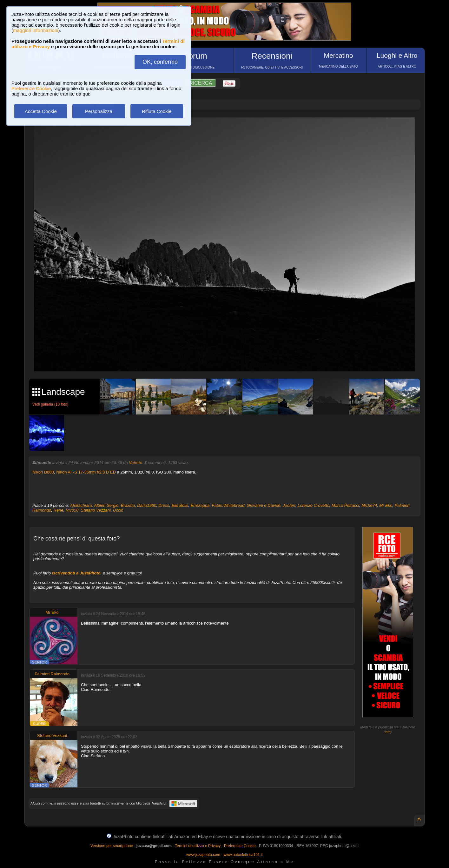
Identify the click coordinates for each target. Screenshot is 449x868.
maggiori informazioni (36, 30)
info (388, 732)
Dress (164, 505)
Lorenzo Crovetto (314, 505)
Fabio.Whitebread (228, 505)
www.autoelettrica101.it (243, 855)
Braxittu (128, 505)
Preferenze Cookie (31, 88)
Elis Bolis (180, 505)
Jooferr (289, 505)
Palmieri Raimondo (52, 674)
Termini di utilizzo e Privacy (198, 846)
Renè (59, 510)
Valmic (135, 463)
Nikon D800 (43, 472)
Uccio (118, 510)
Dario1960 (147, 505)
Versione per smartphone (112, 846)
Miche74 (369, 505)
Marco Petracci (345, 505)
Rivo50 (72, 510)
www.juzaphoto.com (203, 855)
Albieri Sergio (106, 505)
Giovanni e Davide (264, 505)
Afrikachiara (81, 505)
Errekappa (200, 505)
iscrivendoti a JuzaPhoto (76, 573)
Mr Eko (386, 505)
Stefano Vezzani (96, 510)
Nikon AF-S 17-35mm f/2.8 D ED (86, 472)
